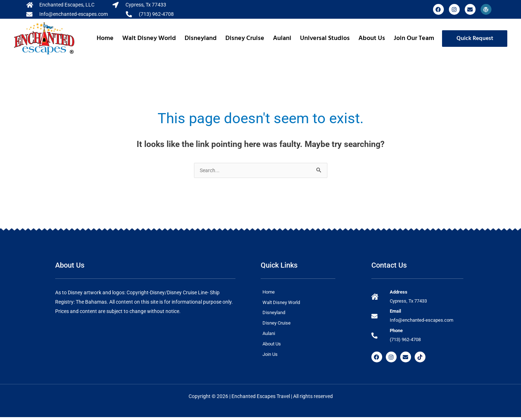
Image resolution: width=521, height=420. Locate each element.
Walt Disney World (149, 38)
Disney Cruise (245, 38)
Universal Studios (325, 38)
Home (105, 38)
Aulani (282, 38)
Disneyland (201, 38)
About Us (372, 38)
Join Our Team (414, 38)
